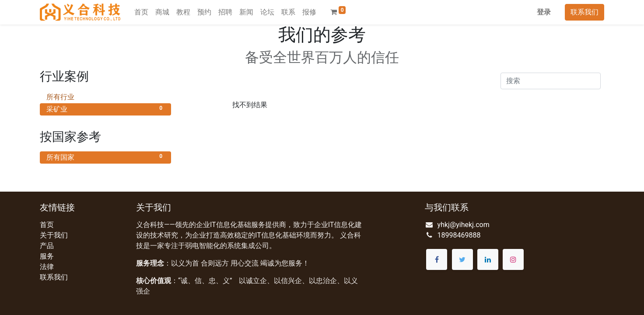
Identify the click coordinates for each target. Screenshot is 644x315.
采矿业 (105, 109)
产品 (47, 246)
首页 (47, 225)
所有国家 (105, 157)
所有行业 (105, 96)
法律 (47, 267)
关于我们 (54, 235)
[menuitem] (141, 12)
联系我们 (584, 12)
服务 (47, 256)
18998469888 (459, 235)
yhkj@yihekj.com (464, 225)
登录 (544, 12)
